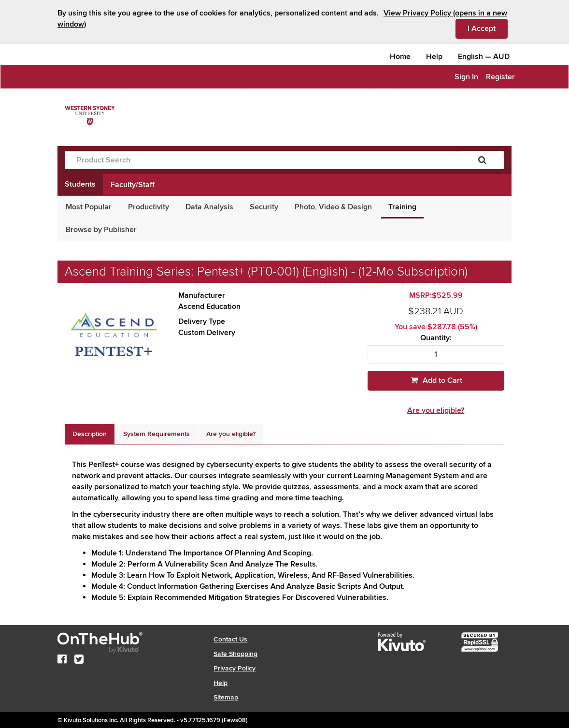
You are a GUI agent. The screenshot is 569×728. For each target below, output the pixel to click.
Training (402, 207)
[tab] (90, 434)
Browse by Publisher (101, 230)
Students (80, 184)
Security (264, 207)
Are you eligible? (436, 410)
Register (500, 77)
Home (400, 57)
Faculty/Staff (133, 185)
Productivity (149, 207)
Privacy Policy (235, 668)
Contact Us (230, 639)
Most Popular (89, 207)
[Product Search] (263, 160)
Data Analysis (209, 207)
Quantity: (436, 338)
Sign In (466, 77)
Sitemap (226, 697)
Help (434, 57)
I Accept (488, 28)
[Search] (482, 160)
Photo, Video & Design (333, 207)
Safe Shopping (235, 654)
